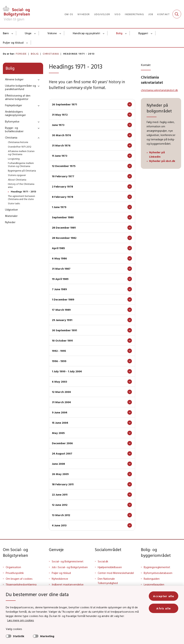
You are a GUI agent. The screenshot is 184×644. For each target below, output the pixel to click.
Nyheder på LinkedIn (157, 154)
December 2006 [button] (62, 443)
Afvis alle (164, 608)
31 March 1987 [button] (61, 269)
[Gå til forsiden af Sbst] (15, 14)
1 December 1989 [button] (63, 299)
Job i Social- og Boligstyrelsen (70, 567)
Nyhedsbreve (60, 579)
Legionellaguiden (154, 584)
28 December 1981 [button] (64, 228)
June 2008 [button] (58, 464)
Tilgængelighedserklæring (21, 584)
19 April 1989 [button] (60, 279)
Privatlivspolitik (15, 573)
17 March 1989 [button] (61, 310)
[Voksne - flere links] (60, 33)
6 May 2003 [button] (59, 382)
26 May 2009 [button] (60, 474)
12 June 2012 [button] (60, 505)
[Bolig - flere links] (126, 33)
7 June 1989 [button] (59, 289)
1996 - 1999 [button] (59, 361)
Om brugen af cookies (19, 579)
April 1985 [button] (58, 248)
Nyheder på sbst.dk (162, 161)
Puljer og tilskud (13, 43)
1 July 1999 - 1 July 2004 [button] (67, 371)
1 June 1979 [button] (59, 207)
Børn (6, 33)
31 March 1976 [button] (61, 145)
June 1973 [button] (58, 125)
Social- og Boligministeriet (68, 561)
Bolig (119, 33)
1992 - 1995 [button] (59, 351)
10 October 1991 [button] (62, 340)
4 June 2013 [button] (59, 525)
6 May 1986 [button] (59, 258)
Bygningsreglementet (157, 567)
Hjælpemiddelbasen (110, 567)
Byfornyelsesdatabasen (158, 573)
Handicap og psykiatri (86, 33)
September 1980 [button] (63, 217)
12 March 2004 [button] (61, 392)
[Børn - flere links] (12, 33)
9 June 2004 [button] (60, 412)
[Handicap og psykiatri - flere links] (104, 33)
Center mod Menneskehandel (116, 573)
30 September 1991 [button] (64, 330)
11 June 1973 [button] (60, 156)
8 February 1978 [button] (63, 197)
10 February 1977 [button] (63, 176)
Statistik (19, 636)
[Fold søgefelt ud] (177, 14)
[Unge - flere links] (35, 33)
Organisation (13, 567)
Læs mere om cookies (21, 620)
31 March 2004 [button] (61, 402)
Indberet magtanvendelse (68, 584)
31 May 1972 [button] (60, 115)
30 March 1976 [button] (61, 135)
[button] (38, 80)
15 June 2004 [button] (60, 423)
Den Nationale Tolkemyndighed (108, 581)
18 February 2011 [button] (63, 484)
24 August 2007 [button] (62, 453)
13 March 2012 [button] (61, 515)
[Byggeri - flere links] (152, 33)
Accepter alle (164, 596)
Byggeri (143, 33)
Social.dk (103, 561)
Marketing (47, 636)
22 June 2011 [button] (60, 494)
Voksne (52, 33)
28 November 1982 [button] (64, 238)
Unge (28, 33)
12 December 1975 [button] (64, 166)
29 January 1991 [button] (62, 320)
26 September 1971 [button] (64, 104)
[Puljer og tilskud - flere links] (27, 43)
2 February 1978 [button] (62, 186)
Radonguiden (152, 579)
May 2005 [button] (58, 433)
